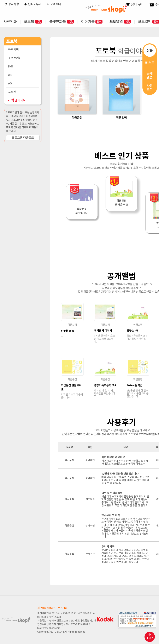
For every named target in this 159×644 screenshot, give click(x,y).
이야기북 (92, 22)
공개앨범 (150, 75)
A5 (10, 83)
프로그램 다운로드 (23, 138)
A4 (10, 75)
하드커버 (13, 50)
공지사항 (12, 5)
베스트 (150, 63)
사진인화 (10, 22)
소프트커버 (15, 58)
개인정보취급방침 (46, 608)
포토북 (33, 22)
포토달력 (120, 22)
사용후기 (150, 88)
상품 (150, 50)
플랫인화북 (62, 22)
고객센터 (54, 5)
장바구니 (135, 5)
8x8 (10, 66)
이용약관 (63, 608)
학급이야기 (19, 100)
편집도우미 (33, 5)
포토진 (12, 92)
